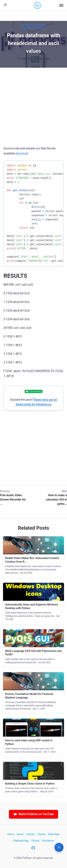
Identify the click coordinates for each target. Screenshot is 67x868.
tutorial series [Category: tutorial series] (34, 27)
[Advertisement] (33, 103)
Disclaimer (48, 841)
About (20, 834)
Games (42, 834)
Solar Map (54, 834)
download (22, 153)
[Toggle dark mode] (37, 5)
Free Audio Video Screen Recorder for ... (13, 500)
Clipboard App (21, 841)
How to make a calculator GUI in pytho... (56, 500)
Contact (31, 834)
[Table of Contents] (59, 847)
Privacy (35, 841)
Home (11, 834)
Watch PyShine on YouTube (33, 814)
